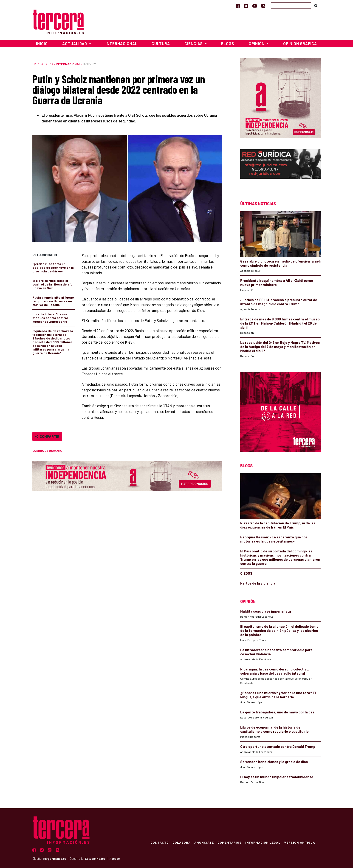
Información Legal (263, 842)
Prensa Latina (43, 64)
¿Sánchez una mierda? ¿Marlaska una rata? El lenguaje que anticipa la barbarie (278, 695)
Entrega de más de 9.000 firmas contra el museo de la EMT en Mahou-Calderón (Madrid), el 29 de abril (280, 323)
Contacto (160, 842)
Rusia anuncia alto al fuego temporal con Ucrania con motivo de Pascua (53, 301)
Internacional (121, 43)
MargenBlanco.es (55, 859)
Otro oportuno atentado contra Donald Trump (278, 746)
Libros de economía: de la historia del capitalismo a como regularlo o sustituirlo (274, 729)
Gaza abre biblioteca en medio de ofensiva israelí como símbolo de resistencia (280, 263)
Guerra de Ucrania (47, 451)
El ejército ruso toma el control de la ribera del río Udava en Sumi (52, 284)
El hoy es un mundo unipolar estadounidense (277, 777)
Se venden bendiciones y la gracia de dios (274, 762)
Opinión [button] (257, 43)
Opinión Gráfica (300, 43)
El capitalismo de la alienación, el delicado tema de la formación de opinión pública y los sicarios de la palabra (279, 631)
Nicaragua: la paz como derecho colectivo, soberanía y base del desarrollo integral (275, 671)
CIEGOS (246, 573)
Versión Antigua (300, 842)
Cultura (161, 43)
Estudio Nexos (95, 859)
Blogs (228, 43)
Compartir (47, 436)
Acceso (115, 859)
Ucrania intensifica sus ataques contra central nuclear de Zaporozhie (50, 318)
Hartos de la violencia (258, 583)
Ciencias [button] (194, 43)
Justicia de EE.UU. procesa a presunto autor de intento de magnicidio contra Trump (279, 302)
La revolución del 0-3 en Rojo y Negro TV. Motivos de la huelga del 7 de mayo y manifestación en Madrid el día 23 (280, 347)
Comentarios (230, 842)
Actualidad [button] (75, 43)
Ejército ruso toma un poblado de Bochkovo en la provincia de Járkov (53, 267)
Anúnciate (204, 842)
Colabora (182, 842)
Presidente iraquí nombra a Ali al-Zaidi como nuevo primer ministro (277, 283)
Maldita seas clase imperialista (266, 611)
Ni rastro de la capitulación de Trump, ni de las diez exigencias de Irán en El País (278, 525)
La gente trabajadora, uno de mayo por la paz (277, 712)
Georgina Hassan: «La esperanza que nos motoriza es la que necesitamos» (274, 539)
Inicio (42, 43)
